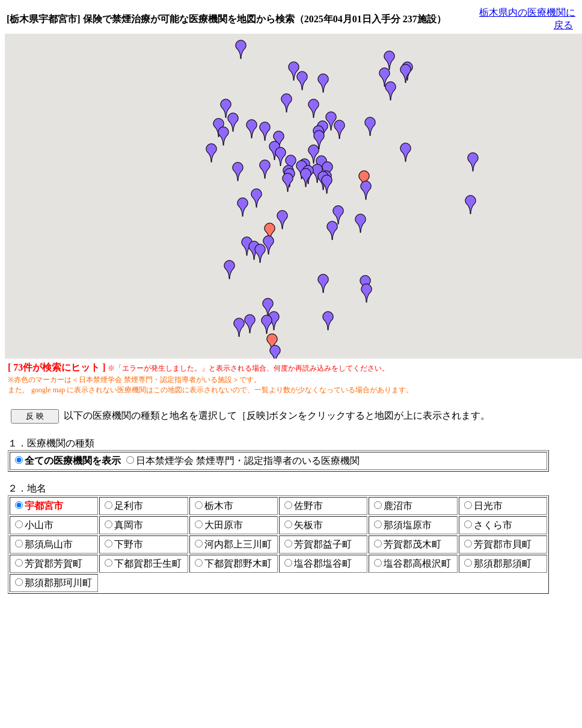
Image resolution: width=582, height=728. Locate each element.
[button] (302, 81)
